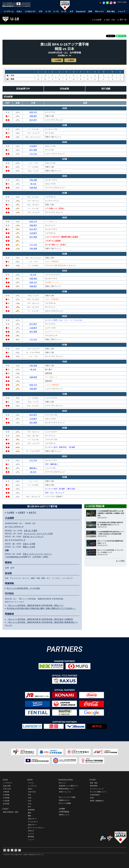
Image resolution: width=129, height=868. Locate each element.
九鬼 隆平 (33, 146)
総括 (29, 813)
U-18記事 (98, 20)
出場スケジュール (65, 792)
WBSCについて (64, 815)
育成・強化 (94, 783)
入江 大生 (33, 154)
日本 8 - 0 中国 (29, 544)
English (124, 2)
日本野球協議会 (64, 812)
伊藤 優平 (33, 116)
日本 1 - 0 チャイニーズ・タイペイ (37, 554)
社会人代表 (7, 786)
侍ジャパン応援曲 (65, 803)
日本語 (119, 2)
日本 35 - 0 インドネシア (33, 537)
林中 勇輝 (33, 150)
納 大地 (33, 184)
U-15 (30, 801)
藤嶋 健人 (33, 468)
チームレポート (33, 822)
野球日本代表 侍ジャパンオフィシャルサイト (17, 5)
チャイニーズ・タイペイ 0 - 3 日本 (38, 534)
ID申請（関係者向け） (97, 801)
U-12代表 (6, 801)
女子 (29, 807)
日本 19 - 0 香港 (31, 531)
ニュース (31, 834)
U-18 (15, 19)
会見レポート (32, 825)
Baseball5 (31, 810)
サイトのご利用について (98, 792)
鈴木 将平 (33, 120)
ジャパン (31, 783)
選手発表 (31, 837)
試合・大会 (111, 20)
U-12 (30, 804)
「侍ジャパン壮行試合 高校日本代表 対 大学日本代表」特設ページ (35, 605)
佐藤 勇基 (33, 188)
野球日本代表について (66, 789)
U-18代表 (6, 795)
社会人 (30, 789)
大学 (29, 795)
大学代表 (6, 792)
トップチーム (8, 783)
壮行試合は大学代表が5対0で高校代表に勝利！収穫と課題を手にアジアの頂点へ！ (41, 608)
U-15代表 (6, 798)
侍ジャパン (63, 783)
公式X (92, 798)
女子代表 (6, 804)
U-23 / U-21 (7, 789)
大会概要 (58, 60)
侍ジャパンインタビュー (36, 828)
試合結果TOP (23, 89)
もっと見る (120, 561)
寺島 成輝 (33, 180)
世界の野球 (94, 786)
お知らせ (31, 831)
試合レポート (32, 819)
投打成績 (106, 89)
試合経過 (64, 89)
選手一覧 (123, 20)
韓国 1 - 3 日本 (29, 547)
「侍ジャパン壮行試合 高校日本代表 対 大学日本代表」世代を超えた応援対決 (40, 619)
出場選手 (71, 60)
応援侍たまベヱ (64, 800)
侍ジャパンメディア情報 (67, 797)
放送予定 (32, 512)
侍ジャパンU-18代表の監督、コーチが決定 (23, 588)
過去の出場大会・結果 (11, 812)
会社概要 (62, 809)
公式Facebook (95, 795)
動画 (29, 816)
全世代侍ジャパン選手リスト (69, 786)
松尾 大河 (33, 112)
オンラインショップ (97, 789)
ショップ (31, 840)
